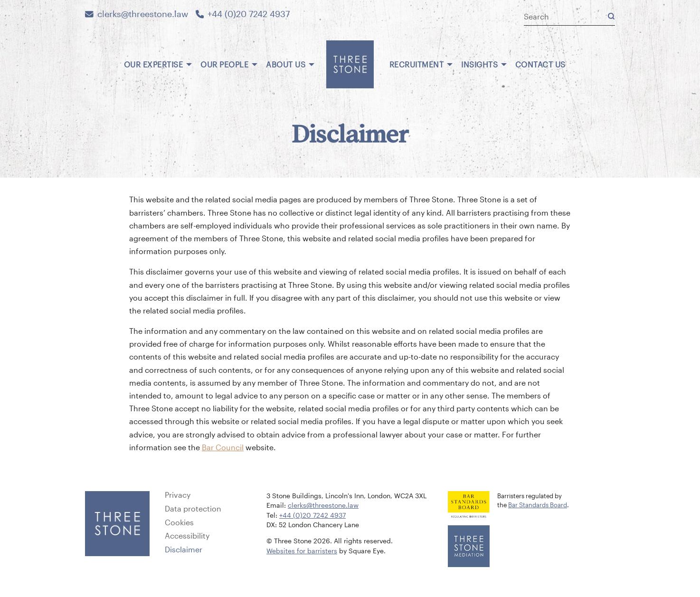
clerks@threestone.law (137, 14)
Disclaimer (184, 550)
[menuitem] (112, 61)
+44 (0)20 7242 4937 (243, 14)
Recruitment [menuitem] (417, 64)
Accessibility (187, 536)
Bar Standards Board (538, 505)
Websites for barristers (302, 551)
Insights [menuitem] (479, 64)
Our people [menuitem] (224, 64)
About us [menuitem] (286, 64)
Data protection (193, 509)
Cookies (179, 522)
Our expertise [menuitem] (154, 64)
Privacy (178, 495)
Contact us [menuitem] (540, 64)
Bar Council (223, 447)
